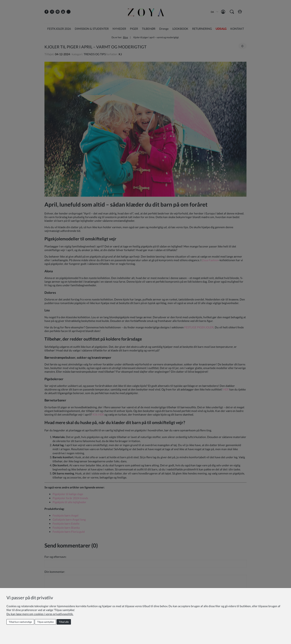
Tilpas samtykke (45, 622)
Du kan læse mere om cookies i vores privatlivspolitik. (40, 614)
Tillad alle (64, 622)
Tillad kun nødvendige (20, 622)
